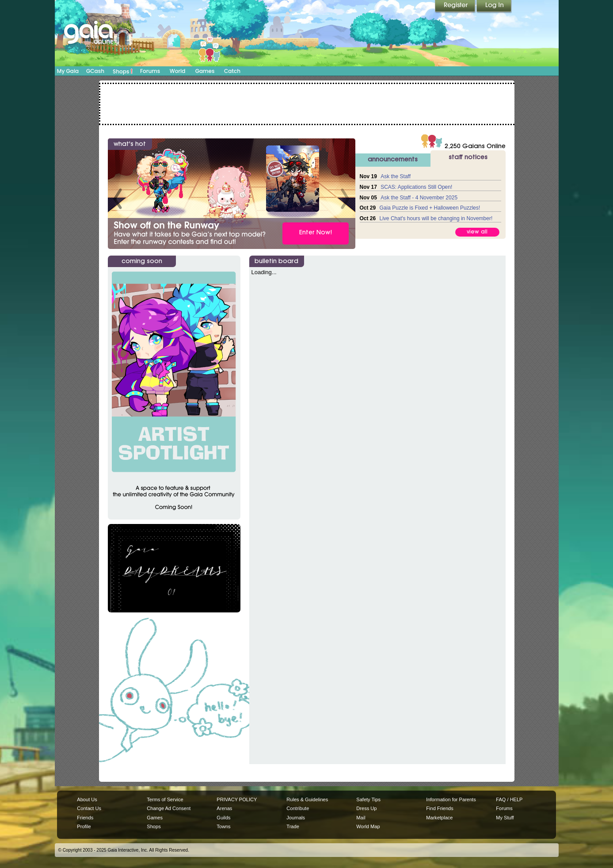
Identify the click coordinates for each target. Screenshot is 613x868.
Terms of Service (165, 799)
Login (494, 7)
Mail (361, 818)
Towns (223, 826)
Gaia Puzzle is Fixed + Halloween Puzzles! (430, 208)
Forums (150, 71)
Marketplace (439, 818)
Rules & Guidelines (307, 799)
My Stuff (505, 818)
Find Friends (440, 808)
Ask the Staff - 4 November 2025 (419, 198)
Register (456, 7)
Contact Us (89, 808)
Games (205, 71)
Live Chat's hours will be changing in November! (436, 218)
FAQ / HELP (509, 799)
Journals (296, 818)
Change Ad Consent (169, 808)
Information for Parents (451, 799)
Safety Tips (368, 799)
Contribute (298, 808)
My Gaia (68, 71)
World (178, 71)
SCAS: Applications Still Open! (416, 187)
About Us (87, 799)
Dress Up (366, 808)
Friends (85, 818)
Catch (232, 71)
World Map (368, 826)
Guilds (223, 818)
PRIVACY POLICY (237, 799)
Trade (293, 826)
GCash (95, 71)
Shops (123, 71)
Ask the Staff (396, 176)
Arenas (224, 808)
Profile (84, 826)
